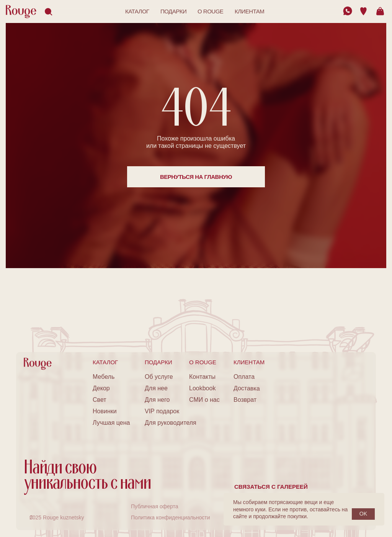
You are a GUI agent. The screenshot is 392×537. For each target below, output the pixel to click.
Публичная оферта (155, 506)
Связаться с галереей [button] (271, 487)
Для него (157, 400)
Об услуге (159, 377)
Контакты (202, 377)
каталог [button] (137, 11)
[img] (348, 11)
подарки (158, 362)
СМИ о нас (204, 400)
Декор (101, 388)
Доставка (247, 388)
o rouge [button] (210, 11)
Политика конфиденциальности (171, 517)
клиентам (249, 11)
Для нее (156, 388)
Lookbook (202, 388)
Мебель (104, 377)
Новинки (105, 411)
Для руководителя (171, 423)
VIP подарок (162, 411)
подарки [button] (173, 11)
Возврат (245, 400)
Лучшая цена (111, 423)
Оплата (244, 377)
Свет (100, 400)
